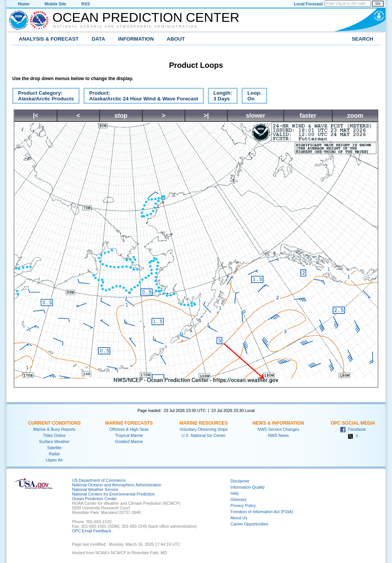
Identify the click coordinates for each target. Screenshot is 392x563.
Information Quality (247, 487)
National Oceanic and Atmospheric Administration (126, 26)
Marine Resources (204, 423)
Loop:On (252, 97)
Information (136, 39)
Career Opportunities (249, 524)
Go (378, 3)
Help (235, 493)
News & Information (278, 423)
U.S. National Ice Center (204, 435)
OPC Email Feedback (91, 531)
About (176, 39)
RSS (86, 4)
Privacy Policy (243, 506)
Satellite (54, 448)
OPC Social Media (353, 423)
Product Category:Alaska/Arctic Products (43, 97)
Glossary (238, 499)
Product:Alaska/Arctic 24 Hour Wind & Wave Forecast (141, 97)
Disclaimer (240, 481)
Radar (54, 454)
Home (24, 4)
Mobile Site (56, 4)
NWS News (278, 435)
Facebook (353, 429)
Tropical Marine (129, 435)
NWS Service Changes (278, 429)
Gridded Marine (129, 442)
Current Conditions (54, 423)
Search (363, 39)
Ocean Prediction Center (146, 17)
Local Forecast (308, 4)
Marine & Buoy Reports (54, 429)
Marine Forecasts (129, 423)
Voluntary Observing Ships (204, 429)
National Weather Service (95, 489)
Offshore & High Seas (129, 429)
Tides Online (54, 435)
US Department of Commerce (99, 480)
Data (99, 39)
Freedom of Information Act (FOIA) (262, 512)
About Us (239, 518)
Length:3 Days (220, 97)
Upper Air (54, 460)
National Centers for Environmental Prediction (113, 494)
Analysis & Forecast (49, 39)
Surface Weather (54, 442)
